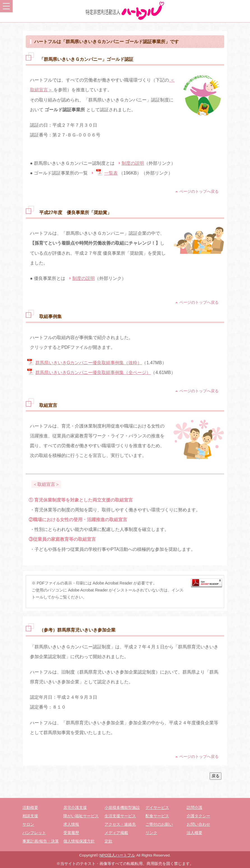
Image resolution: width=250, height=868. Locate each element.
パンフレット (34, 833)
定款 (108, 841)
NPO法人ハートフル (117, 855)
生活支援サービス (120, 816)
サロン (28, 824)
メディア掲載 (116, 833)
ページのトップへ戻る (199, 191)
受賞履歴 (71, 833)
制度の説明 (133, 163)
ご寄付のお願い (159, 824)
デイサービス (157, 808)
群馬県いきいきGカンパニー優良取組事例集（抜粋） (89, 363)
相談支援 (30, 816)
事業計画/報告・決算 (41, 841)
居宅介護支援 (75, 808)
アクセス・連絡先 (120, 824)
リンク (151, 833)
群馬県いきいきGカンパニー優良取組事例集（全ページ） (93, 373)
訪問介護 (195, 808)
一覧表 (111, 173)
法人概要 (195, 833)
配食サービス (157, 816)
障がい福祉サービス (81, 816)
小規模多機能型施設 (122, 808)
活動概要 (30, 808)
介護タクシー (198, 816)
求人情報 (71, 824)
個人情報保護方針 (79, 841)
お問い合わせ (198, 824)
